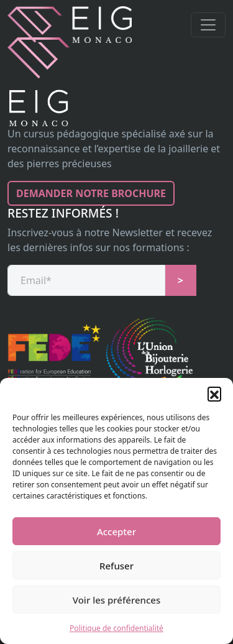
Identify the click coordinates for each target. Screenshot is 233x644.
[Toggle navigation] (208, 25)
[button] (214, 393)
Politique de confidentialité (116, 628)
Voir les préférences (116, 600)
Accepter (116, 531)
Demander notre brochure (91, 193)
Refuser (116, 566)
